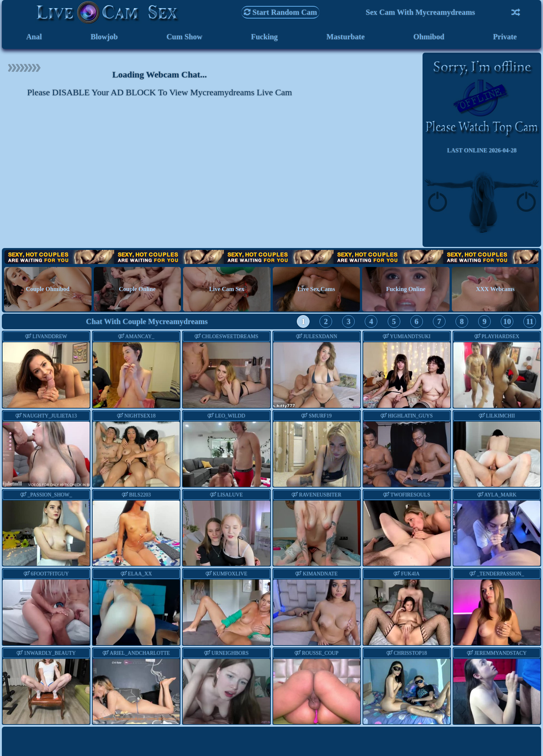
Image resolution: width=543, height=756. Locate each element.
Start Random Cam (281, 12)
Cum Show (184, 37)
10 (507, 322)
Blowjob (104, 37)
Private (505, 37)
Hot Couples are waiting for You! (271, 257)
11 (530, 322)
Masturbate (345, 37)
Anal (34, 37)
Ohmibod (429, 37)
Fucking (264, 37)
